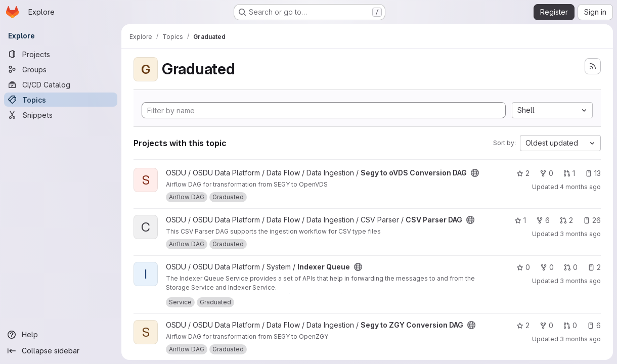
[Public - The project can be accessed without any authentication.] (475, 173)
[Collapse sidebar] (61, 351)
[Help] (61, 335)
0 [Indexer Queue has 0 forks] (547, 267)
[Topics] (61, 100)
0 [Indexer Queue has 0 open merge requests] (571, 267)
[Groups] (61, 69)
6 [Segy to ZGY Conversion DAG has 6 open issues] (594, 325)
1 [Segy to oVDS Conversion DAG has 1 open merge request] (569, 173)
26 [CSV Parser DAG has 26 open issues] (592, 220)
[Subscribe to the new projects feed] (593, 66)
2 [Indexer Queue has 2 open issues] (594, 267)
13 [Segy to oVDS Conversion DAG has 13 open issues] (593, 173)
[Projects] (61, 54)
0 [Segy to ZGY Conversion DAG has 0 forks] (546, 325)
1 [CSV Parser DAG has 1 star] (520, 220)
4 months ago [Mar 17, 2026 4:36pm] (580, 187)
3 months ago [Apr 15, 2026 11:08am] (580, 339)
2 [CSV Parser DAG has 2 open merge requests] (566, 220)
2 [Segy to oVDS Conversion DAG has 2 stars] (523, 173)
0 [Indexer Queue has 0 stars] (523, 267)
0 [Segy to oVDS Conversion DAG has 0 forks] (546, 173)
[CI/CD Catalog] (61, 84)
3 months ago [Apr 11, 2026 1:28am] (580, 281)
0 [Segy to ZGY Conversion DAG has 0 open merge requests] (570, 325)
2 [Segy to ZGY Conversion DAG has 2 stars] (523, 325)
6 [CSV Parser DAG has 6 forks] (543, 220)
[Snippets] (61, 115)
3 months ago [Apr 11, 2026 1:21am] (580, 234)
